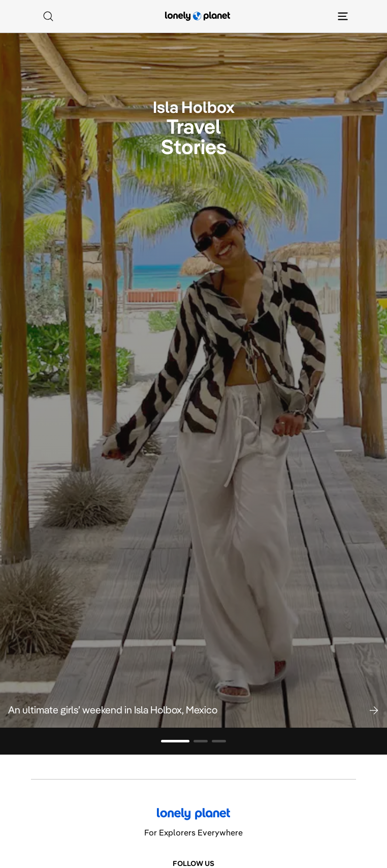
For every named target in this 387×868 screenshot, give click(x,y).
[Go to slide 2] (201, 741)
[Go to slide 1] (175, 741)
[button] (193, 710)
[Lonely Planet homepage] (198, 16)
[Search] (48, 16)
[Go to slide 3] (219, 741)
